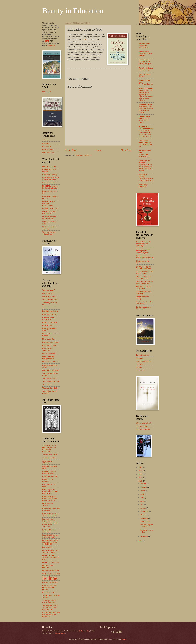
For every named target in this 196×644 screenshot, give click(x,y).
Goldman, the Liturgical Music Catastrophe (144, 282)
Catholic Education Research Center (49, 472)
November (144, 518)
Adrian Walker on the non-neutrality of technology (144, 244)
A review (45, 140)
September (145, 512)
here (85, 39)
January (144, 484)
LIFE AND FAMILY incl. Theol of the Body (51, 551)
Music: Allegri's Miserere (51, 362)
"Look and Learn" (49, 290)
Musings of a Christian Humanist (146, 127)
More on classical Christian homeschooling (49, 203)
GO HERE (51, 45)
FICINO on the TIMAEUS (48, 505)
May (142, 498)
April (142, 494)
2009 (141, 467)
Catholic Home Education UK (144, 117)
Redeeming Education (143, 186)
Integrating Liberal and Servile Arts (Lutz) (50, 536)
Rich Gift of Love (48, 592)
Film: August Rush (49, 339)
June (142, 501)
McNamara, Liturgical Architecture (144, 287)
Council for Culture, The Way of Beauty (145, 272)
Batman (139, 368)
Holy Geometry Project (50, 342)
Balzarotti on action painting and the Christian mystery (143, 251)
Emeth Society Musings (144, 162)
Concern (142, 76)
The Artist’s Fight (144, 70)
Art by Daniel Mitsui (49, 458)
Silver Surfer (141, 371)
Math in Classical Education (48, 566)
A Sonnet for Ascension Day (144, 47)
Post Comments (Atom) (83, 155)
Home (98, 150)
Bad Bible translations (50, 311)
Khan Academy (48, 547)
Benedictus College (49, 166)
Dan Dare (140, 364)
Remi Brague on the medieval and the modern (50, 587)
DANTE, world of (48, 326)
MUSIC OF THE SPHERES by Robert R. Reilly (51, 557)
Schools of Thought (143, 176)
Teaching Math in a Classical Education (49, 602)
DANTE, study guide (50, 322)
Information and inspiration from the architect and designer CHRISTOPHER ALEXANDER (50, 523)
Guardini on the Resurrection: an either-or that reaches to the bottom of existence (146, 96)
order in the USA (48, 153)
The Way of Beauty (146, 68)
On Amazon (47, 146)
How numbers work (49, 345)
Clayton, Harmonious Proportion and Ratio (144, 267)
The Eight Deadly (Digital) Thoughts (145, 63)
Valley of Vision (145, 74)
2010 (141, 471)
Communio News (145, 104)
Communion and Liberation (48, 480)
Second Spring (60, 633)
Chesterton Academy (50, 175)
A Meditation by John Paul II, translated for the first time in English (146, 109)
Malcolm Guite (144, 44)
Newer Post (71, 150)
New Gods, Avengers (144, 361)
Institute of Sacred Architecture (49, 531)
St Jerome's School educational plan (49, 218)
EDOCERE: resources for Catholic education (50, 187)
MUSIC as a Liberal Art (51, 562)
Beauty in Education (73, 11)
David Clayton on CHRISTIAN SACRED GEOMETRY (50, 492)
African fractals (48, 293)
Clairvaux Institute (49, 183)
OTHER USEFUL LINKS (51, 574)
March (143, 491)
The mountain (47, 385)
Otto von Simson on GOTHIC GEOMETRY (50, 578)
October (144, 515)
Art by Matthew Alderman (48, 462)
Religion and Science (50, 582)
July (142, 505)
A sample (46, 143)
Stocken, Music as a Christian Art (143, 308)
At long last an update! (144, 121)
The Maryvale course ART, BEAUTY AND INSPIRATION (50, 608)
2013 (141, 481)
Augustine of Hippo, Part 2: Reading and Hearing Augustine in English (146, 168)
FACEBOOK (47, 92)
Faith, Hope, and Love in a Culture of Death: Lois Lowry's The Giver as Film (145, 133)
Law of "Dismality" (49, 354)
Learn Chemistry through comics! (48, 358)
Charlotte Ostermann (50, 476)
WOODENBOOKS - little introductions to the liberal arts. (51, 615)
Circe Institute (144, 52)
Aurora (45, 308)
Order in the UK (48, 149)
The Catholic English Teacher (145, 141)
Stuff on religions (142, 426)
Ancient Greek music (50, 455)
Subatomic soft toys (49, 378)
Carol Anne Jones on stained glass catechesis (145, 257)
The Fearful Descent (146, 84)
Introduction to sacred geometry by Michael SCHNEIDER (50, 542)
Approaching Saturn (49, 296)
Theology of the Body (50, 388)
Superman (140, 358)
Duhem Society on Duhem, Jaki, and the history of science (50, 499)
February (144, 487)
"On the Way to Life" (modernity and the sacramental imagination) (50, 448)
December (144, 536)
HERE (47, 41)
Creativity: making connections (49, 318)
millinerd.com (144, 60)
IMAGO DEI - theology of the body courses (50, 515)
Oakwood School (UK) (50, 208)
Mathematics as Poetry (51, 571)
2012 (141, 478)
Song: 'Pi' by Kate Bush (51, 370)
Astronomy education (50, 299)
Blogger (124, 639)
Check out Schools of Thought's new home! (146, 180)
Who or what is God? (144, 423)
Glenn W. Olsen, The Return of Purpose (144, 277)
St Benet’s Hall (84, 631)
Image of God (145, 521)
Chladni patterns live (50, 314)
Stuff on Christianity (143, 429)
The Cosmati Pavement (51, 382)
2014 (141, 541)
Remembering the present (146, 526)
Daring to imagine (142, 355)
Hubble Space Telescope (47, 349)
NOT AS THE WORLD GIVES (144, 156)
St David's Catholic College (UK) (49, 213)
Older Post (126, 150)
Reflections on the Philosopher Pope (146, 89)
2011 (141, 474)
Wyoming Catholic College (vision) (49, 233)
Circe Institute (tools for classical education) (51, 179)
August (143, 508)
